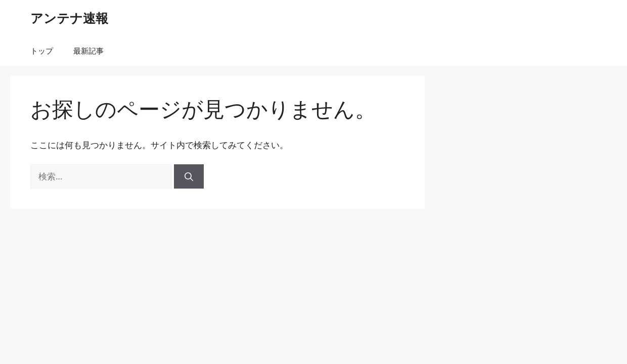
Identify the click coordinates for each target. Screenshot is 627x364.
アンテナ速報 (69, 18)
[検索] (189, 176)
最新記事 (88, 51)
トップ (42, 51)
